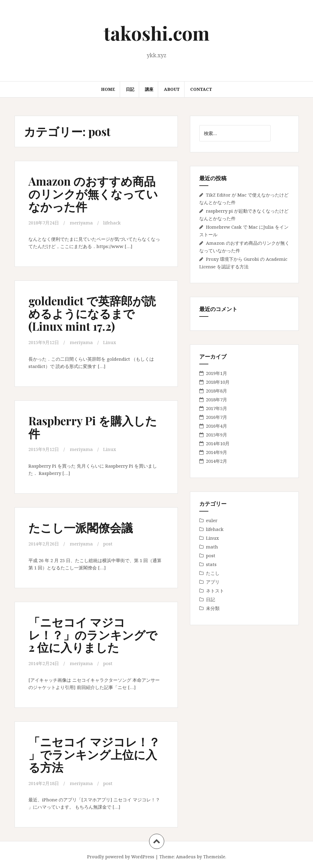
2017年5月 (217, 408)
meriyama (81, 223)
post (108, 543)
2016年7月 (217, 417)
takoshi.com (157, 33)
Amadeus (186, 855)
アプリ (213, 582)
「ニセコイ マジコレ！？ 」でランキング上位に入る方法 (94, 753)
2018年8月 (217, 391)
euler (212, 520)
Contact (201, 89)
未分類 (213, 608)
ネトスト (215, 591)
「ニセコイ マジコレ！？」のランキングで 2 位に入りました (93, 633)
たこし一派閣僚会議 (81, 527)
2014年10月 (218, 443)
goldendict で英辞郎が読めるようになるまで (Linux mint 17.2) (92, 313)
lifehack (112, 223)
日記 (130, 89)
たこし (213, 573)
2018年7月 (217, 399)
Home (108, 89)
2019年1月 (217, 373)
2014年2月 (217, 461)
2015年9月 (217, 435)
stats (211, 564)
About (172, 89)
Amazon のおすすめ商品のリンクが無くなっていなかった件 (93, 194)
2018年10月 (218, 382)
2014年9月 (217, 452)
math (212, 547)
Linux (110, 342)
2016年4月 (217, 426)
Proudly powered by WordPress (121, 855)
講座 (149, 89)
